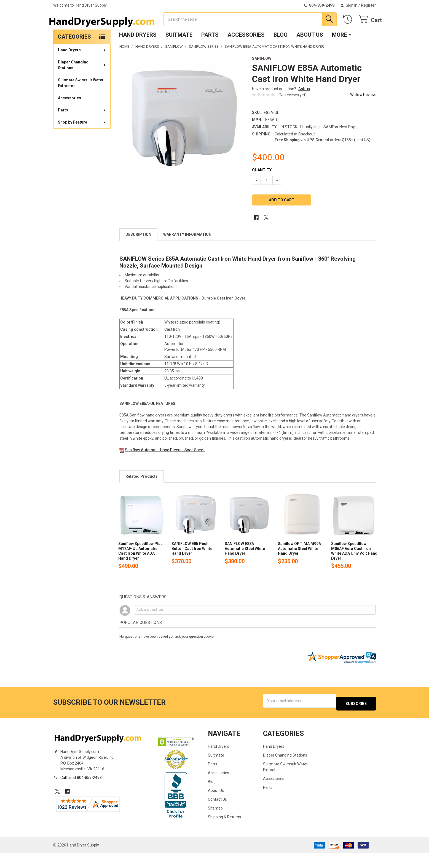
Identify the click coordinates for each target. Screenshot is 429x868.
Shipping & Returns (224, 832)
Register (368, 5)
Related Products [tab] (142, 494)
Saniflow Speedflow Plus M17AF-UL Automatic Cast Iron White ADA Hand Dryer (140, 569)
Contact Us (217, 814)
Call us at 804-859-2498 (81, 792)
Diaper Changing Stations (82, 83)
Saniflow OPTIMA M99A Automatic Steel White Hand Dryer (299, 566)
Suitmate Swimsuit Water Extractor (81, 101)
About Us (310, 52)
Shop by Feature (82, 140)
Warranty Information (187, 252)
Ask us (304, 106)
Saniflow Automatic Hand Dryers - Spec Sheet (165, 468)
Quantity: (262, 188)
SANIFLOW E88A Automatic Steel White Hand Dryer (245, 566)
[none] (181, 136)
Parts (210, 52)
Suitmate (179, 52)
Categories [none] (74, 54)
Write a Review (363, 112)
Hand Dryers (138, 52)
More (342, 52)
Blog (281, 52)
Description (138, 252)
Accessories (246, 52)
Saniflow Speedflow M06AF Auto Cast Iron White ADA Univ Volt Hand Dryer (354, 569)
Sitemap (215, 823)
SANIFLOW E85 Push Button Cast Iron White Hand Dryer (192, 566)
